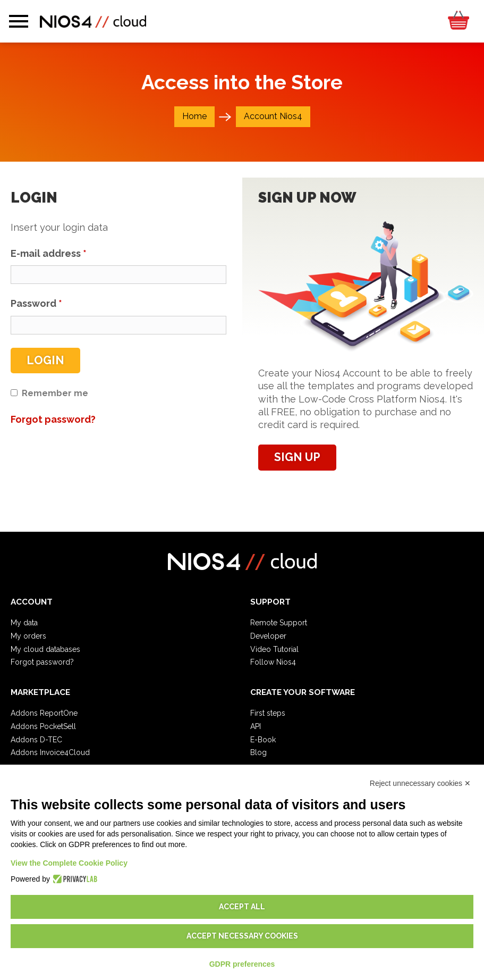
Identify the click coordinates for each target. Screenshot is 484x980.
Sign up (297, 457)
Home (194, 116)
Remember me (55, 393)
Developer (268, 636)
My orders (28, 636)
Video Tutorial (274, 649)
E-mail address (49, 253)
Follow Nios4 (273, 662)
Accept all (242, 907)
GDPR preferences (242, 964)
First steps (268, 713)
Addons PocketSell (43, 726)
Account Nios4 (273, 116)
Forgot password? (42, 662)
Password (36, 303)
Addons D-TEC (36, 740)
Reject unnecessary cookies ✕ (420, 783)
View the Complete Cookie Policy (69, 863)
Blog (258, 752)
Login (45, 360)
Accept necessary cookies (242, 936)
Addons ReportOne (44, 713)
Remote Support (279, 623)
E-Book (263, 740)
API (256, 726)
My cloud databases (45, 649)
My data (24, 623)
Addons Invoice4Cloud (50, 752)
